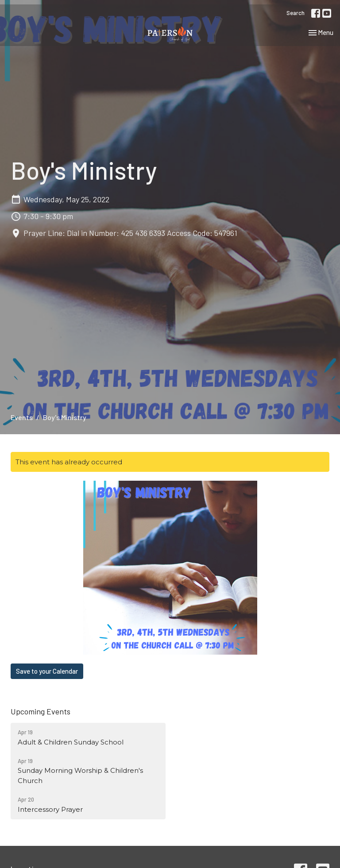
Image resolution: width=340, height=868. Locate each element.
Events (22, 417)
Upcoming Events (41, 711)
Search (296, 13)
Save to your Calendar (47, 671)
